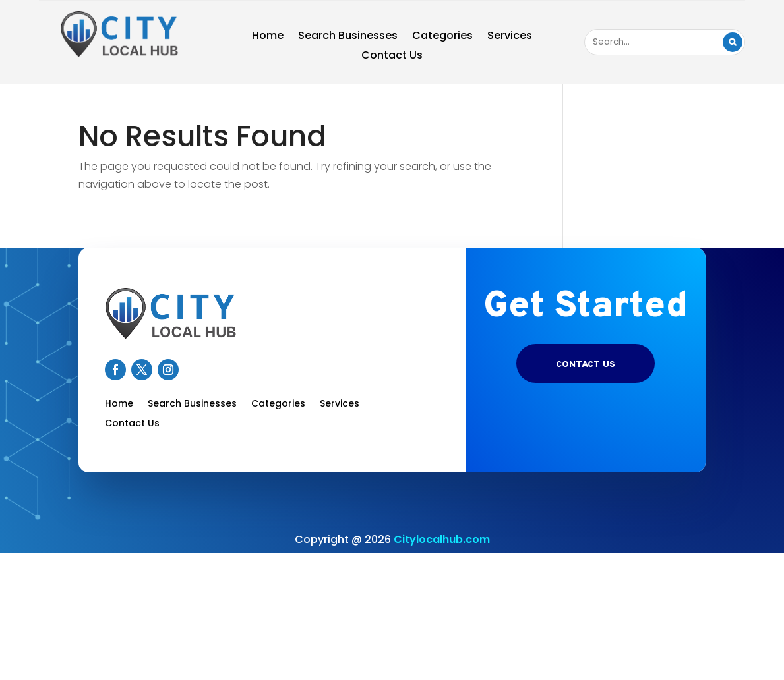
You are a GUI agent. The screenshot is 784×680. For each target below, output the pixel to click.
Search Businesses (348, 37)
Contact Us (392, 57)
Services (510, 37)
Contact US (586, 365)
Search (733, 42)
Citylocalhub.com (442, 539)
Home (268, 37)
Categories (442, 37)
